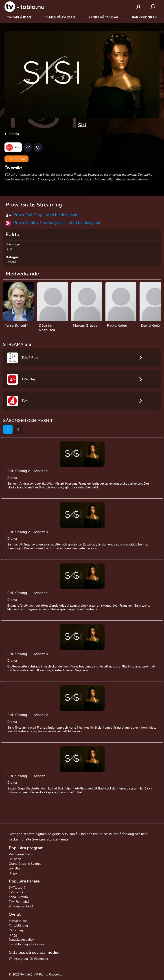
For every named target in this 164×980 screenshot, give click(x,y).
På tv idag (16, 930)
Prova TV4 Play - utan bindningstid (45, 215)
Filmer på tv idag (60, 17)
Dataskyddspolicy (21, 940)
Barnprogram (145, 17)
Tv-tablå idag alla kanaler (27, 944)
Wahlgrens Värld (21, 854)
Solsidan (15, 859)
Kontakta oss (18, 921)
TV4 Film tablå (19, 902)
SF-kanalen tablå (21, 906)
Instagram (18, 959)
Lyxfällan (15, 868)
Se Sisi (17, 159)
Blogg (13, 935)
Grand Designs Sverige (25, 864)
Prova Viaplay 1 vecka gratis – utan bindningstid (57, 223)
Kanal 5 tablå (18, 897)
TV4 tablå (16, 892)
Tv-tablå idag (19, 17)
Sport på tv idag (103, 17)
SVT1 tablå (17, 888)
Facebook (39, 959)
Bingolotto (16, 873)
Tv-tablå (26, 974)
